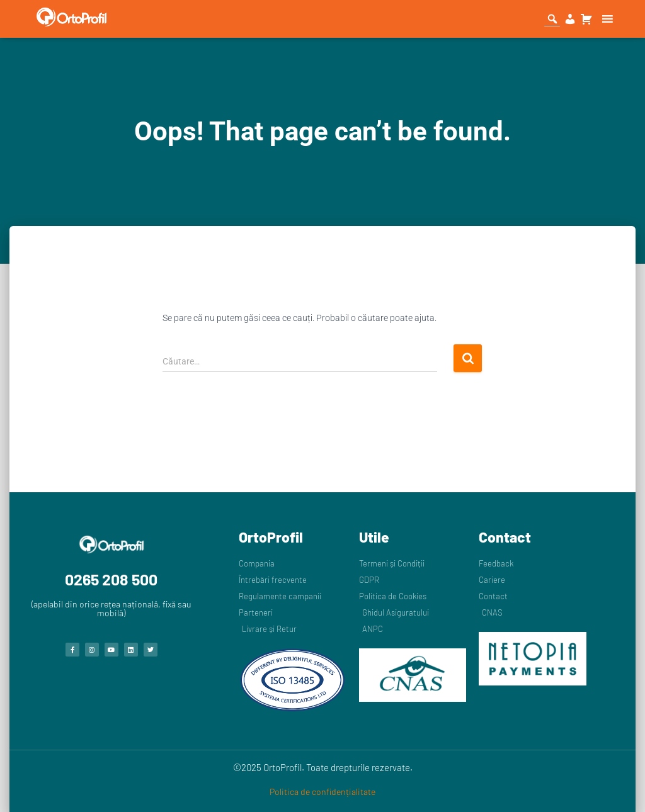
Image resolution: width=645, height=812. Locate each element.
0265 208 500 (111, 579)
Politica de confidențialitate (322, 792)
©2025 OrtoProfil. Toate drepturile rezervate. (323, 767)
